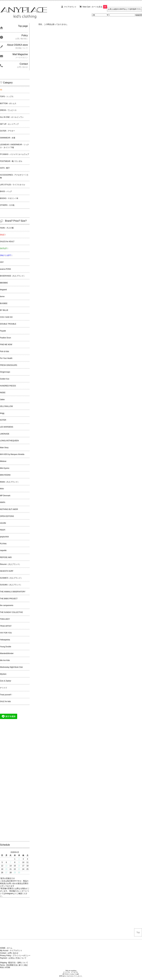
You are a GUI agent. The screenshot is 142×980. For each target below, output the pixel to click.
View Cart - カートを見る (95, 7)
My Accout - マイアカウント (11, 951)
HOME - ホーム (6, 948)
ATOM (8, 967)
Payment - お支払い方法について (13, 958)
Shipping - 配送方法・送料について (14, 963)
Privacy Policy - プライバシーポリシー (15, 956)
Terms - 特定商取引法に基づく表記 (14, 965)
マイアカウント (70, 7)
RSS (2, 967)
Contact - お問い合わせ (9, 953)
